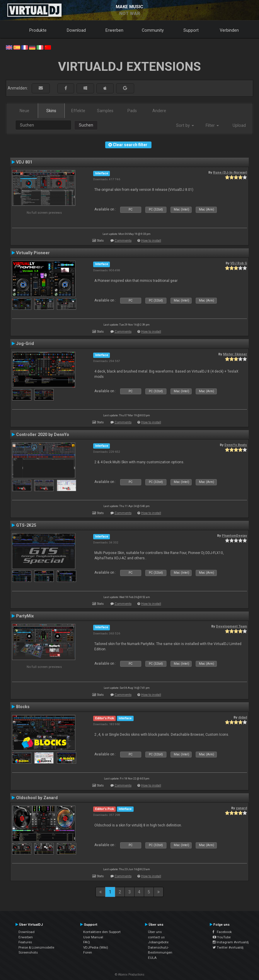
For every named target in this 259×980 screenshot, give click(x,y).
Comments (123, 241)
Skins (51, 111)
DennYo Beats (236, 445)
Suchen (86, 125)
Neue (24, 111)
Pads (132, 111)
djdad (243, 717)
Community (153, 30)
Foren (88, 952)
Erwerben (114, 30)
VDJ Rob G (239, 263)
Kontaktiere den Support (102, 932)
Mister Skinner (235, 354)
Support (191, 30)
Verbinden (229, 30)
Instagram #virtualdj (231, 942)
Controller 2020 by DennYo (43, 435)
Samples (105, 111)
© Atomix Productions (130, 975)
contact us (156, 937)
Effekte (78, 111)
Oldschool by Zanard (37, 798)
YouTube (222, 937)
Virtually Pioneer (33, 253)
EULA (152, 958)
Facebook (222, 932)
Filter (212, 125)
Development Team (231, 626)
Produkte (38, 30)
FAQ (87, 942)
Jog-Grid (25, 343)
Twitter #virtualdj (228, 947)
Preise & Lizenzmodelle (36, 947)
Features (25, 942)
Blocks (23, 707)
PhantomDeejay (234, 536)
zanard (241, 808)
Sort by (185, 125)
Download (76, 30)
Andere (159, 111)
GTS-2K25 (26, 525)
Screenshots (28, 952)
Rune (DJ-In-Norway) (230, 172)
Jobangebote (158, 942)
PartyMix (25, 616)
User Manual (93, 937)
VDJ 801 (24, 162)
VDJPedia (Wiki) (96, 947)
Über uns (155, 932)
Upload (239, 125)
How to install (151, 241)
